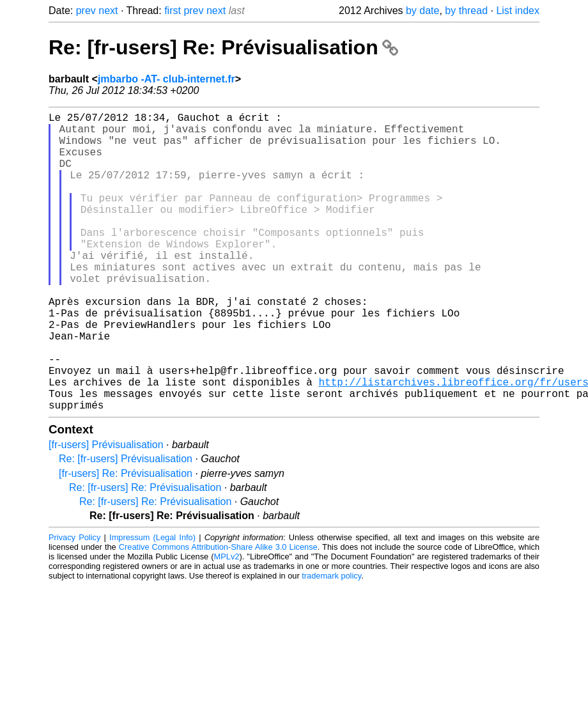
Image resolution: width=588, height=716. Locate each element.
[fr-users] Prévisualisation (106, 511)
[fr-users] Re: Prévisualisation (126, 540)
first (173, 11)
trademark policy (331, 642)
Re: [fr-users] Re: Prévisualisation (223, 47)
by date (422, 11)
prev (86, 11)
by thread (466, 11)
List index (518, 11)
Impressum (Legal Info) (152, 604)
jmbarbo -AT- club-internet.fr (166, 79)
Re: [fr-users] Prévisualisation (126, 525)
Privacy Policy (74, 604)
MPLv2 (227, 623)
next (108, 11)
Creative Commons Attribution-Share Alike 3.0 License (218, 613)
